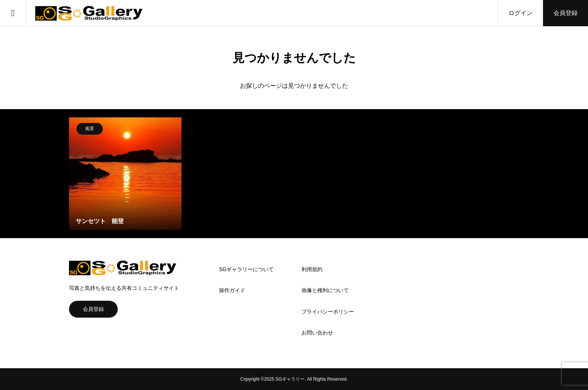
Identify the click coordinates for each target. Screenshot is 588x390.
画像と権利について (325, 290)
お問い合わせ (317, 333)
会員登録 (565, 13)
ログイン (520, 13)
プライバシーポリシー (328, 312)
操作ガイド (232, 290)
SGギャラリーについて (246, 269)
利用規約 (312, 269)
